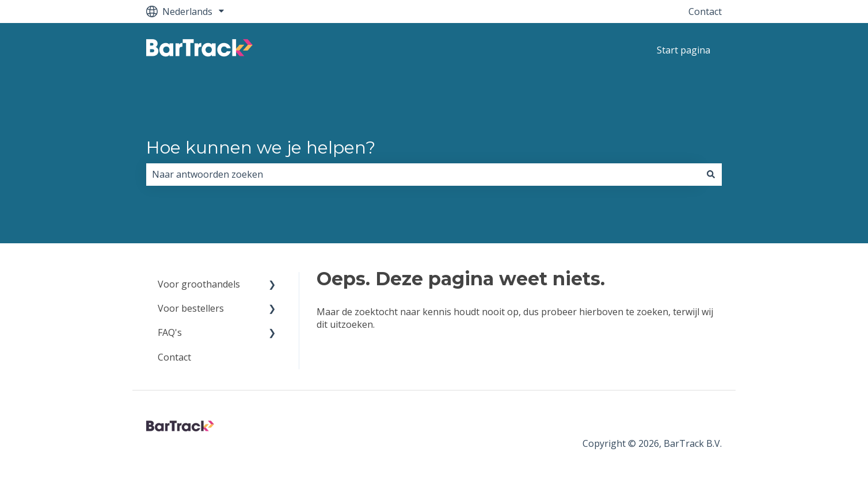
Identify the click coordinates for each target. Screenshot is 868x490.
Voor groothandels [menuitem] (199, 284)
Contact (705, 12)
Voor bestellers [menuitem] (191, 308)
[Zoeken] (711, 174)
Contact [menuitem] (174, 357)
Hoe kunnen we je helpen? (261, 148)
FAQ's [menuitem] (170, 332)
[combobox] (423, 174)
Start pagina (684, 50)
